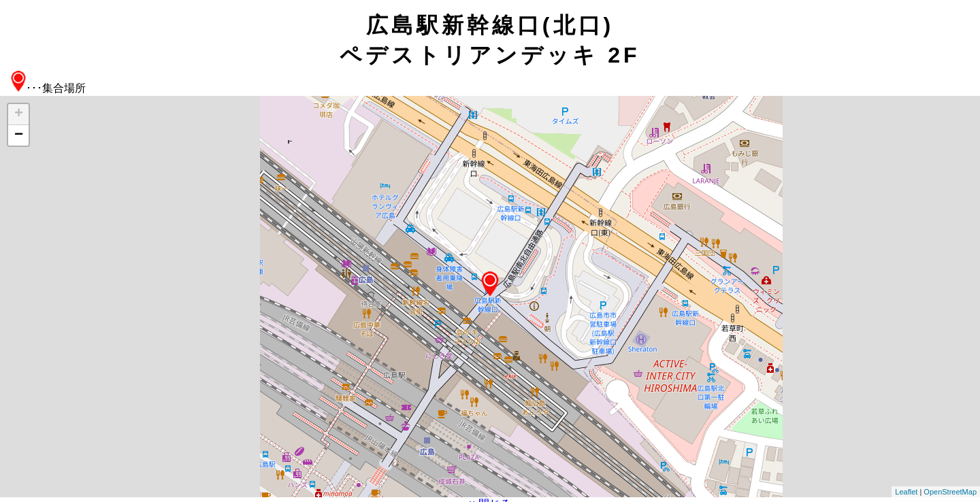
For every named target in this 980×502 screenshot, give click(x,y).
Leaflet (906, 492)
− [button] (19, 135)
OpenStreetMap (950, 492)
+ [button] (19, 114)
